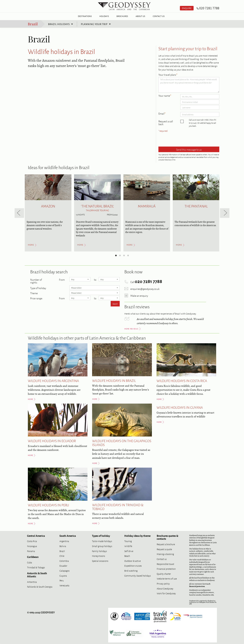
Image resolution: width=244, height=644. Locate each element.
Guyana (63, 576)
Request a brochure (166, 544)
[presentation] (182, 140)
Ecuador (63, 566)
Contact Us (159, 16)
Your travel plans (168, 75)
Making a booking (165, 554)
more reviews (131, 329)
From (62, 279)
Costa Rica (32, 541)
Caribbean (33, 557)
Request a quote (164, 549)
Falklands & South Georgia (40, 587)
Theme (34, 293)
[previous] (19, 213)
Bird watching (131, 571)
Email (162, 114)
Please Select (95, 288)
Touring (128, 541)
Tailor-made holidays (102, 541)
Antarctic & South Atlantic (37, 575)
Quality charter (164, 574)
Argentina (64, 541)
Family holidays (99, 551)
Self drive (129, 551)
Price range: (36, 298)
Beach (127, 556)
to (95, 279)
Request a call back (166, 123)
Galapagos (65, 571)
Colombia (64, 561)
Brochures (122, 16)
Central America (36, 536)
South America (68, 536)
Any (80, 279)
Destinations (85, 16)
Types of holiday (101, 536)
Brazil (33, 24)
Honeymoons (99, 556)
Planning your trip (94, 24)
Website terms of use (167, 578)
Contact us (162, 559)
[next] (225, 213)
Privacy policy (163, 583)
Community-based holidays (138, 576)
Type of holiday (38, 288)
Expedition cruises (133, 566)
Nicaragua (32, 546)
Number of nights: (36, 281)
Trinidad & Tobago (36, 567)
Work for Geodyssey (166, 593)
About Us (140, 16)
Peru (62, 580)
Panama (31, 551)
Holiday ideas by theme (137, 536)
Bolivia (63, 546)
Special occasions (100, 561)
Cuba (29, 562)
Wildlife (128, 546)
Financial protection (166, 569)
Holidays (104, 16)
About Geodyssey (165, 588)
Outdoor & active (133, 561)
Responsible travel (165, 564)
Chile (62, 556)
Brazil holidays (59, 24)
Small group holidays (102, 546)
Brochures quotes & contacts (168, 537)
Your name (165, 96)
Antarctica (32, 582)
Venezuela (64, 585)
